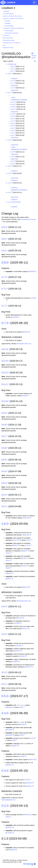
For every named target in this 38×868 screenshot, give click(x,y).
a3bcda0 (26, 535)
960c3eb (9, 707)
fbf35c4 (15, 545)
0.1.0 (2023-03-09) (14, 202)
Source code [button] (34, 54)
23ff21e (9, 579)
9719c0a (9, 833)
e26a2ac (29, 786)
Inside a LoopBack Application (12, 16)
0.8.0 (9, 74)
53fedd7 (9, 573)
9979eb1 (27, 815)
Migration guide (8, 48)
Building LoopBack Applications (13, 19)
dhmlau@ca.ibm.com (24, 344)
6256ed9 (12, 850)
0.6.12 (13, 107)
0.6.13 (13, 104)
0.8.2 (12, 69)
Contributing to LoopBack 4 (12, 43)
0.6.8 (12, 119)
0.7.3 (12, 81)
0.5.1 (12, 164)
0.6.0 (9, 140)
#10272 (29, 540)
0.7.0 (9, 93)
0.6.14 (13, 102)
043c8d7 (9, 827)
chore (13, 97)
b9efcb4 (25, 587)
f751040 (22, 756)
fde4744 (20, 618)
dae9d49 (9, 735)
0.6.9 (12, 116)
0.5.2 (12, 161)
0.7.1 (12, 88)
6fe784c (24, 558)
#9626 (14, 740)
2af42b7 (9, 765)
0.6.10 (13, 114)
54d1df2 (24, 396)
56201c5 (25, 628)
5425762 (29, 783)
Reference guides (9, 40)
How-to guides (9, 26)
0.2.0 (9, 192)
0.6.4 (12, 128)
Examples (8, 23)
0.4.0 (9, 173)
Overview (6, 11)
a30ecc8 (32, 759)
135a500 (14, 746)
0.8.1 (12, 71)
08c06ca (28, 667)
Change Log (12, 64)
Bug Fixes (15, 85)
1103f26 (17, 623)
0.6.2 (12, 133)
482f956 (31, 271)
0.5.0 (9, 166)
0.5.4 (12, 152)
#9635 (21, 735)
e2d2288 (14, 317)
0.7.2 (12, 83)
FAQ (4, 45)
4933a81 (18, 646)
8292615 (17, 651)
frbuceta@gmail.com (9, 800)
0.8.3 (12, 66)
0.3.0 (9, 183)
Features (14, 78)
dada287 (24, 551)
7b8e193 (26, 518)
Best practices (8, 38)
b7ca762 (32, 738)
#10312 (8, 568)
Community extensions (12, 33)
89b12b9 (22, 724)
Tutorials (7, 21)
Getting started (8, 14)
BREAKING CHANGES (19, 100)
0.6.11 (13, 109)
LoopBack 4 (8, 8)
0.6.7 (12, 121)
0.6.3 (12, 130)
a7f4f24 (24, 566)
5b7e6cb (22, 656)
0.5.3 (12, 157)
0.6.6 (12, 123)
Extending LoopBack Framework (13, 28)
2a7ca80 (9, 730)
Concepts (6, 36)
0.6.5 (12, 126)
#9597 (21, 707)
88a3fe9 (25, 332)
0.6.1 (12, 135)
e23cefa (26, 780)
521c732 (16, 540)
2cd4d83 (15, 661)
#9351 (8, 817)
